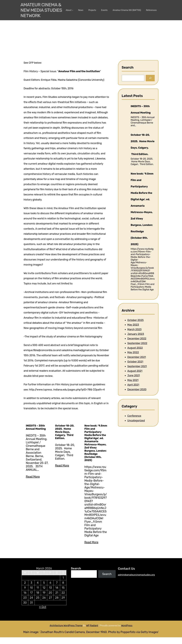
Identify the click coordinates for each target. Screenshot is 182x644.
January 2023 (136, 334)
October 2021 (135, 362)
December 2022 (137, 339)
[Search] (150, 78)
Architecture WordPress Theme (66, 626)
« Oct (43, 607)
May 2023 (133, 325)
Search (76, 568)
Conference (134, 416)
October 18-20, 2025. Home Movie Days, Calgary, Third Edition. (65, 432)
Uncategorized (136, 421)
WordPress (127, 626)
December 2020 (137, 389)
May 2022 (133, 352)
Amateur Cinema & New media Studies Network (41, 10)
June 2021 (134, 375)
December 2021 (137, 357)
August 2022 (135, 348)
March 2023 (135, 329)
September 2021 (137, 366)
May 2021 (133, 380)
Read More (33, 477)
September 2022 (137, 343)
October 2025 (136, 320)
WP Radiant (92, 626)
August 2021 (135, 371)
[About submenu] (73, 10)
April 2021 (133, 385)
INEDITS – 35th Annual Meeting (36, 427)
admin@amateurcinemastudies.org (136, 575)
